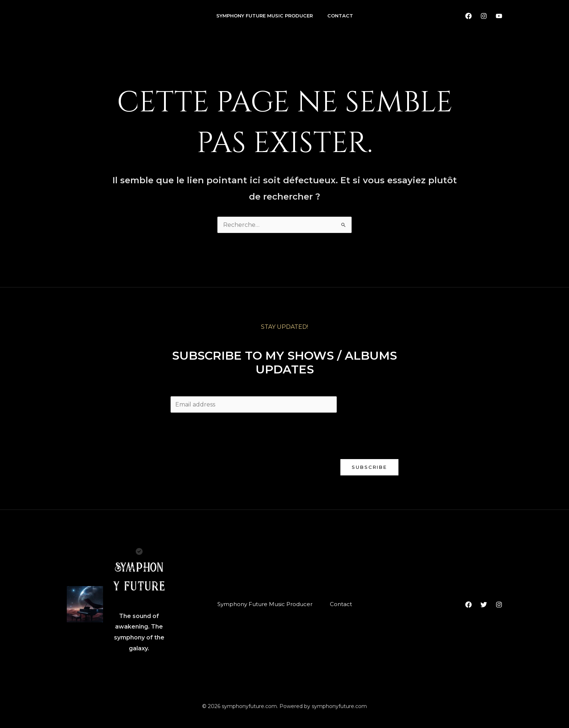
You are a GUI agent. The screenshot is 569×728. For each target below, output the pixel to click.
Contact (340, 16)
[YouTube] (499, 16)
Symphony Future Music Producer (265, 16)
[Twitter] (484, 605)
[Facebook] (468, 16)
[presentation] (226, 434)
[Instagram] (484, 16)
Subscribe (369, 467)
